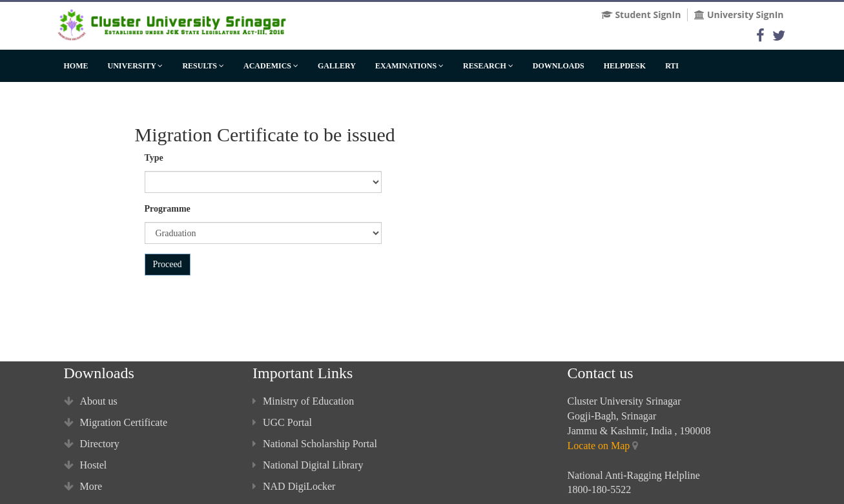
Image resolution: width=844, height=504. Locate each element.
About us (91, 401)
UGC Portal (282, 422)
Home (76, 66)
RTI (672, 66)
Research (488, 66)
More (83, 486)
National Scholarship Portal (315, 444)
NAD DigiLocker (294, 486)
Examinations (409, 66)
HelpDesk (625, 66)
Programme (168, 209)
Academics (271, 66)
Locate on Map (599, 446)
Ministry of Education (303, 401)
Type (154, 158)
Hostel (86, 465)
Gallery (337, 66)
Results (203, 66)
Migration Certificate (116, 422)
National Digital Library (308, 465)
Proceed (168, 264)
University (136, 66)
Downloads (559, 66)
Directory (92, 444)
